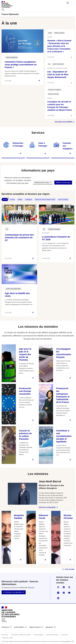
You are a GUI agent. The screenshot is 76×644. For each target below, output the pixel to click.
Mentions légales (39, 635)
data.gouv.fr (50, 627)
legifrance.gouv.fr (35, 627)
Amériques (29, 199)
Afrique (20, 199)
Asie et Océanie (63, 199)
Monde (5, 199)
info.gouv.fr (6, 627)
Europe (12, 199)
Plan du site (5, 635)
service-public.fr (19, 627)
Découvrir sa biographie (47, 507)
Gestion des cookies (8, 638)
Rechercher (68, 3)
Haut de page (69, 569)
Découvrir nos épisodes (14, 592)
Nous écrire (65, 635)
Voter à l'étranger (43, 144)
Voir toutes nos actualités (63, 122)
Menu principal (73, 3)
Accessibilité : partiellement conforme (21, 635)
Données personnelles (52, 635)
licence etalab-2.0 (67, 641)
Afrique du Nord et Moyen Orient (45, 199)
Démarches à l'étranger (18, 144)
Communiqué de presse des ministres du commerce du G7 (19, 238)
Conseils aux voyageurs (68, 146)
